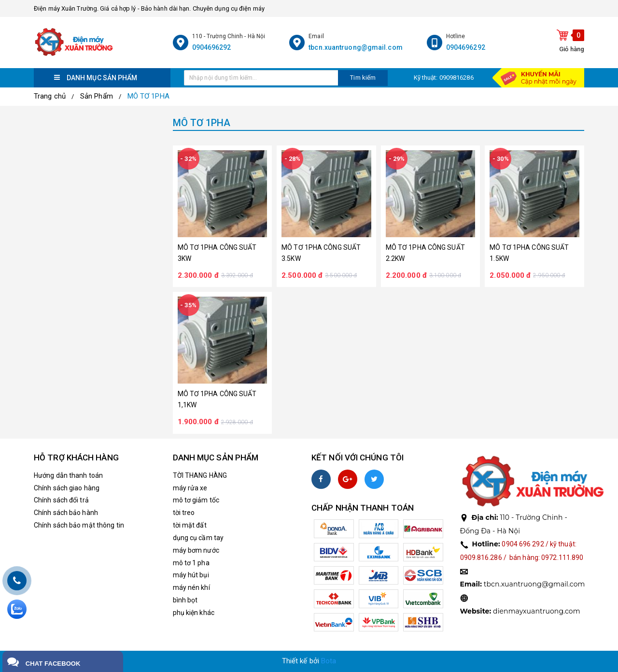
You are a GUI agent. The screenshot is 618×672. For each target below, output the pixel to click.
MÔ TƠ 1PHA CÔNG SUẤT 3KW (217, 253)
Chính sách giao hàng (67, 488)
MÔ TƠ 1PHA (148, 96)
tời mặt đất (190, 525)
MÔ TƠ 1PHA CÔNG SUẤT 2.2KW (425, 253)
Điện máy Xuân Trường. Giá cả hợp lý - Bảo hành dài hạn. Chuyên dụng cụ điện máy (149, 8)
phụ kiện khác (194, 613)
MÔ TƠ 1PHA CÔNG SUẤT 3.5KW (321, 253)
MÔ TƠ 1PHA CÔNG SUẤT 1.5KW (529, 253)
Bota (329, 661)
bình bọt (185, 600)
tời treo (184, 513)
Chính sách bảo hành (66, 513)
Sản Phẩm (97, 96)
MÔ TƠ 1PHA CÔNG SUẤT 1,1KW (217, 399)
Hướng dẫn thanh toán (68, 475)
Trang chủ (50, 96)
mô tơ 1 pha (191, 563)
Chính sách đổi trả (61, 500)
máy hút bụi (191, 575)
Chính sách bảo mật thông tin (79, 525)
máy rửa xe (190, 488)
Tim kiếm (363, 78)
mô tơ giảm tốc (196, 500)
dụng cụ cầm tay (198, 538)
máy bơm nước (196, 550)
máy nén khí (191, 587)
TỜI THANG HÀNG (200, 475)
